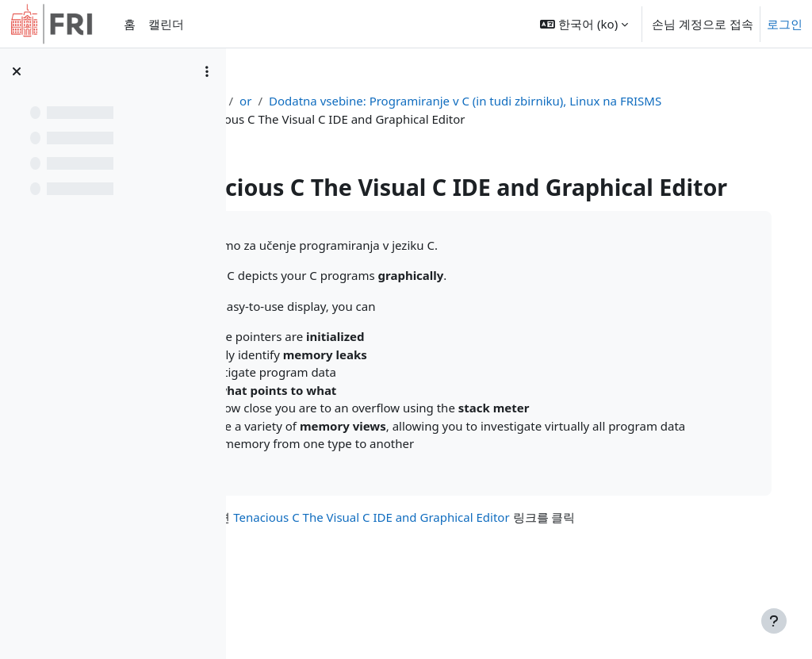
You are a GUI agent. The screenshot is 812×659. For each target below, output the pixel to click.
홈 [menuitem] (130, 24)
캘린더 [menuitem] (166, 24)
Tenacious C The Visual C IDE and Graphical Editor (473, 580)
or (344, 101)
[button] (584, 24)
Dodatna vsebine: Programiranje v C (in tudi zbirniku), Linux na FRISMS (483, 119)
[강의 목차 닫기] (17, 71)
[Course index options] (207, 71)
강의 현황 (295, 101)
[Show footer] (774, 621)
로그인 (785, 24)
